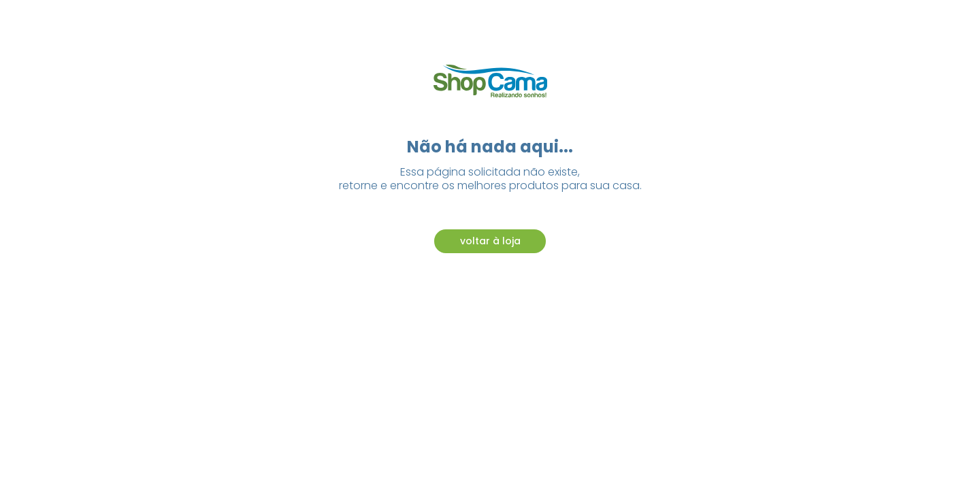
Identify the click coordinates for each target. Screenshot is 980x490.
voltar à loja (490, 241)
